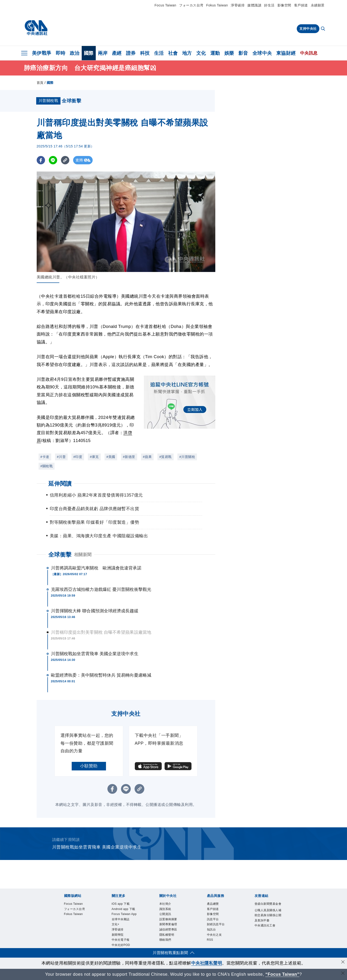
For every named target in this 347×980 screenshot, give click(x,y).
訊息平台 (214, 921)
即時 (61, 53)
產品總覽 (214, 904)
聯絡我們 (166, 944)
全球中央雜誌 (122, 927)
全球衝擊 (60, 555)
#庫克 (94, 457)
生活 (159, 53)
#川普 (61, 457)
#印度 (78, 457)
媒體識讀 (254, 5)
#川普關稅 (187, 457)
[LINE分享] (53, 160)
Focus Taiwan (165, 5)
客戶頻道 (301, 5)
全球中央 (262, 53)
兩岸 (103, 53)
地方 (187, 53)
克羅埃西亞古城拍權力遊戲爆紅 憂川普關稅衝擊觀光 (101, 589)
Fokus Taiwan (217, 5)
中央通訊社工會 (267, 933)
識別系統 (166, 910)
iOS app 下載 (122, 904)
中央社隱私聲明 (207, 963)
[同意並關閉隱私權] (343, 962)
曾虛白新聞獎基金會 (268, 907)
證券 (131, 53)
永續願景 (318, 5)
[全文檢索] (323, 29)
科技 (145, 53)
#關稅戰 (47, 466)
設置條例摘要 (170, 921)
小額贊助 (89, 766)
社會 (173, 53)
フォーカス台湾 (191, 5)
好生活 (269, 5)
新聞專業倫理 (170, 927)
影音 (243, 53)
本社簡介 (166, 904)
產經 (117, 53)
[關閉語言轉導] (343, 974)
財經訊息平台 (217, 927)
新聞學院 (119, 944)
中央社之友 (216, 938)
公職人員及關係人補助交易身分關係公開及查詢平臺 (268, 922)
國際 (89, 53)
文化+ (116, 932)
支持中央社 (308, 29)
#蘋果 (147, 457)
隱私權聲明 (168, 938)
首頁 (40, 83)
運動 (215, 53)
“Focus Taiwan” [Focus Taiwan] (282, 974)
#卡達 (45, 457)
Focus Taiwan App (123, 918)
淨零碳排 (238, 5)
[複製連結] (65, 160)
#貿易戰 (166, 457)
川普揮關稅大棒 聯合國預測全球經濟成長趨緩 (95, 611)
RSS (211, 944)
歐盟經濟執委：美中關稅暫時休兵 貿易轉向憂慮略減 (101, 675)
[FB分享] (41, 160)
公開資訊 (166, 915)
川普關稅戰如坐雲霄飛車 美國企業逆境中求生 (95, 654)
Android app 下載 (125, 910)
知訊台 (212, 932)
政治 (75, 53)
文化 (201, 53)
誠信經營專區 (170, 932)
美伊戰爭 (42, 53)
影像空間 (284, 5)
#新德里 (129, 457)
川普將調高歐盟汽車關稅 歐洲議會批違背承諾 (96, 568)
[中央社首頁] (36, 28)
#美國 (111, 457)
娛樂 (229, 53)
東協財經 (286, 53)
